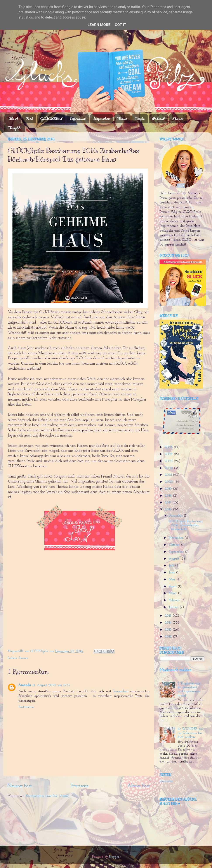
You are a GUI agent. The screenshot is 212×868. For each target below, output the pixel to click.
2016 (169, 510)
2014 (169, 623)
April (173, 587)
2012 (169, 637)
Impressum (78, 119)
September (177, 552)
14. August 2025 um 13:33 (51, 685)
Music (122, 119)
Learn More (99, 25)
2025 (169, 447)
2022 (169, 468)
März (173, 593)
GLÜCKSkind (51, 119)
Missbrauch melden (176, 670)
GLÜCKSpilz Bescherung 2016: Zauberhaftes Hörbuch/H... (185, 525)
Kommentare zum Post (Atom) (48, 796)
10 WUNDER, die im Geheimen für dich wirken (191, 733)
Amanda (25, 685)
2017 (169, 503)
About (13, 119)
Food (29, 119)
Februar (175, 600)
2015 (169, 616)
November (177, 538)
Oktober (175, 545)
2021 (169, 475)
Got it (120, 25)
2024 (169, 454)
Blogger (114, 857)
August (175, 559)
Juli (172, 566)
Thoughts (15, 128)
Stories (178, 119)
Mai (172, 580)
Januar (174, 607)
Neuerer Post (20, 786)
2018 (169, 496)
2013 (169, 630)
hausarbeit (121, 692)
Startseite (80, 786)
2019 (169, 489)
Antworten (26, 707)
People (140, 119)
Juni (172, 573)
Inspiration (102, 119)
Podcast (158, 119)
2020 (169, 482)
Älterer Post (139, 786)
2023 (169, 461)
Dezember (176, 516)
